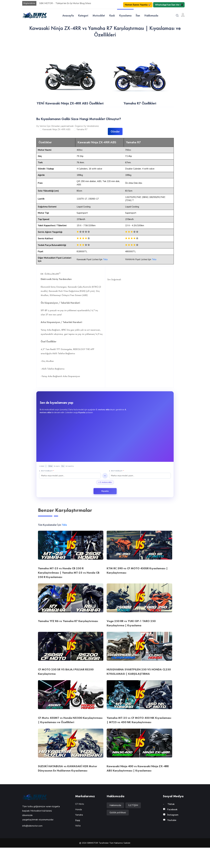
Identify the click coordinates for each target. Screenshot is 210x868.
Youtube (170, 841)
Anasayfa (68, 15)
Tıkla (105, 280)
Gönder (115, 142)
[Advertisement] (105, 457)
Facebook (170, 830)
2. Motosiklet (117, 491)
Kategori (83, 15)
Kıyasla (105, 511)
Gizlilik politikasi (118, 833)
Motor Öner (10, 694)
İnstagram (171, 835)
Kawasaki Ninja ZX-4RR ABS (56, 140)
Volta (78, 846)
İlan (138, 15)
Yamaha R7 (82, 140)
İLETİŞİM (133, 826)
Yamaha (79, 835)
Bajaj (78, 841)
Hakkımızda (151, 15)
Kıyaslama (125, 15)
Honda (79, 830)
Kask (112, 15)
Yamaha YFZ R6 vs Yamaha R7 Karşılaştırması (68, 641)
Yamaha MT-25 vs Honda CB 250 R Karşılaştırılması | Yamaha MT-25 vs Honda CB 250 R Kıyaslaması (69, 593)
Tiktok (169, 825)
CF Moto (80, 824)
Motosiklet (99, 15)
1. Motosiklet (47, 491)
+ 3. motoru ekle (105, 503)
